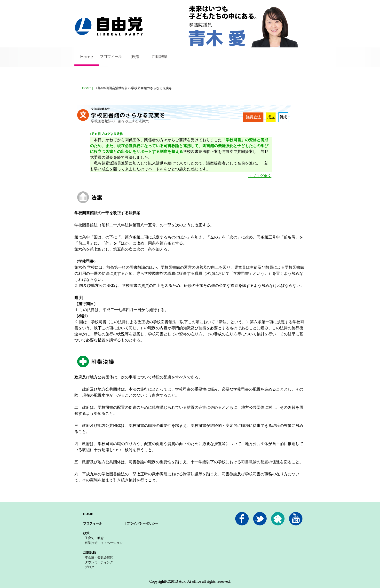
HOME (88, 514)
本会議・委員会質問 (99, 557)
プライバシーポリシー (142, 523)
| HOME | (87, 88)
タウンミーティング (99, 562)
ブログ (90, 567)
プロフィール (93, 523)
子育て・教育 (94, 538)
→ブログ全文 (260, 176)
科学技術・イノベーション (104, 543)
